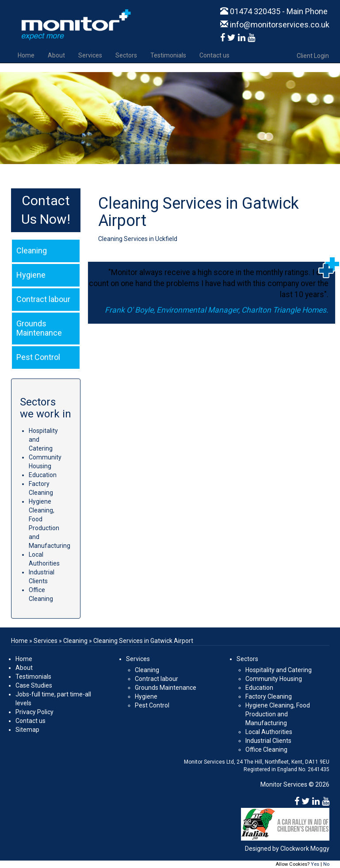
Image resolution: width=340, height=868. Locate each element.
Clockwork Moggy (305, 849)
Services (90, 55)
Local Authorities (269, 732)
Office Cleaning (266, 749)
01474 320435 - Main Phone (274, 11)
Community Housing (274, 679)
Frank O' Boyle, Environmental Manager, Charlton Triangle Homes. (217, 310)
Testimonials (168, 55)
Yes (315, 864)
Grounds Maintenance (166, 688)
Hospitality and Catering (279, 670)
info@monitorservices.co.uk (275, 25)
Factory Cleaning (269, 696)
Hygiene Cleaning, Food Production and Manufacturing (278, 714)
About (56, 55)
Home (26, 55)
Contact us (214, 55)
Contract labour (157, 679)
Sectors (126, 55)
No (326, 864)
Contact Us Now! (47, 210)
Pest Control (152, 705)
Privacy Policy (34, 712)
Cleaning (75, 641)
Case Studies (34, 685)
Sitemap (27, 730)
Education (43, 475)
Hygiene (146, 696)
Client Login (313, 56)
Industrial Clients (268, 741)
